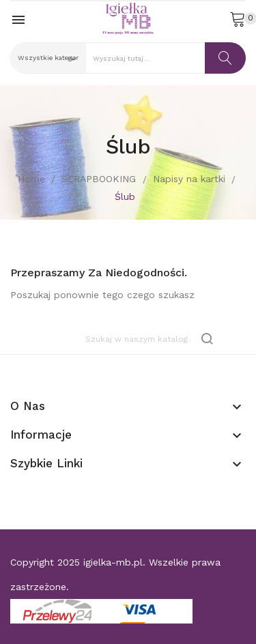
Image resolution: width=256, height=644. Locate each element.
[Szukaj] (150, 339)
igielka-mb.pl (113, 562)
